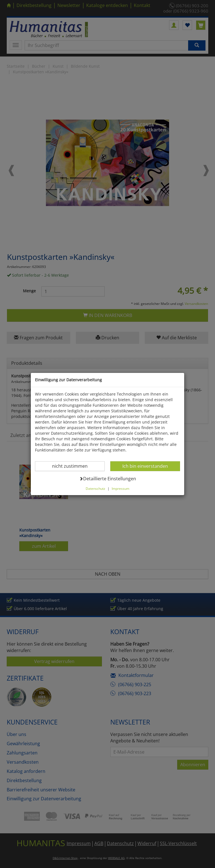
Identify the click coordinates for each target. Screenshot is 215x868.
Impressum (121, 488)
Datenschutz (95, 488)
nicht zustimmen (73, 466)
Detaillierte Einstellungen (108, 478)
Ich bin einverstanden (145, 466)
